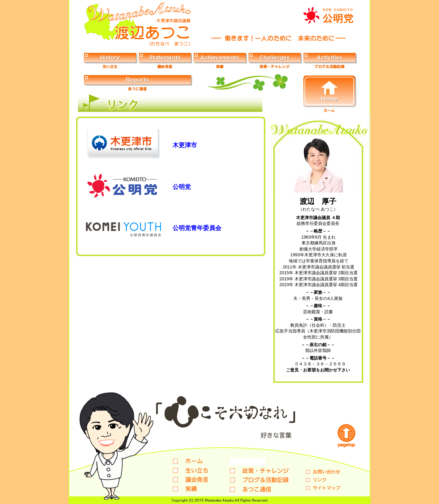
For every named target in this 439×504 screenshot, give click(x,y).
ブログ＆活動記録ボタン (330, 60)
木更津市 (185, 145)
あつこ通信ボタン (138, 83)
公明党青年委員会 (197, 228)
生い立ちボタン (111, 60)
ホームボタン (330, 94)
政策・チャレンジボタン (275, 60)
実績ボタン (220, 60)
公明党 (182, 187)
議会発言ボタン (166, 60)
